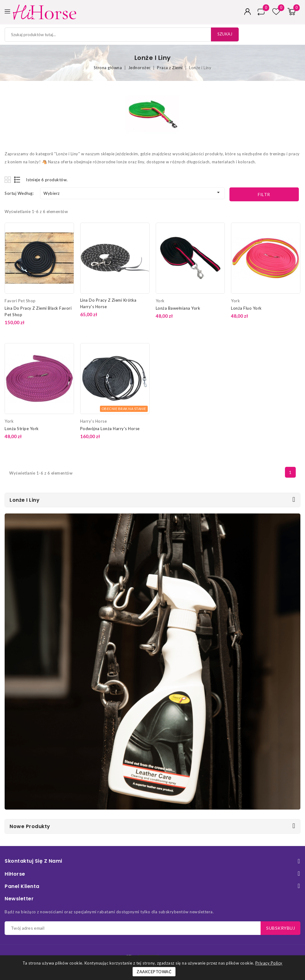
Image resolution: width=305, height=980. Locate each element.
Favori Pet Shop (20, 301)
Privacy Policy (269, 963)
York (160, 301)
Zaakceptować (154, 972)
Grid (8, 180)
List (17, 180)
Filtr (264, 194)
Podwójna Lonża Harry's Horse (110, 429)
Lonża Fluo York (246, 308)
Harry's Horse (94, 421)
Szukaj (224, 34)
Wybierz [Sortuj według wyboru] (132, 193)
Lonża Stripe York (22, 429)
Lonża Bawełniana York (178, 308)
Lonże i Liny (25, 500)
